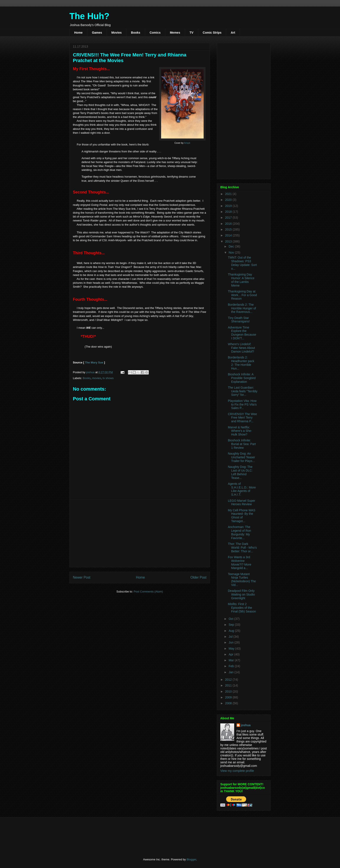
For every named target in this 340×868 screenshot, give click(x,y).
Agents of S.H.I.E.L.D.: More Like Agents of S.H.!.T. (242, 489)
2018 (229, 212)
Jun (231, 642)
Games (97, 33)
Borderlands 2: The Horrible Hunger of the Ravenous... (242, 308)
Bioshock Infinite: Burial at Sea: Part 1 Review (242, 444)
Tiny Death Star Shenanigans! (239, 320)
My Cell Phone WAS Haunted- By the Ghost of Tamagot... (242, 516)
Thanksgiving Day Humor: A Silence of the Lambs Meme (241, 280)
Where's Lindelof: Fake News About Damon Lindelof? (241, 348)
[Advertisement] (140, 533)
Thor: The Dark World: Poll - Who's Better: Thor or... (242, 548)
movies (97, 378)
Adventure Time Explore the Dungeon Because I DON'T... (242, 333)
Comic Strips (212, 33)
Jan (231, 672)
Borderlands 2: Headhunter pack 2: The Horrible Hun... (241, 363)
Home (78, 33)
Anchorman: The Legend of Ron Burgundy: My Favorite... (239, 532)
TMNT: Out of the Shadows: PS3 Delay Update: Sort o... (242, 263)
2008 (229, 703)
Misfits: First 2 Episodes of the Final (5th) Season (242, 608)
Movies (117, 33)
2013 (229, 241)
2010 (229, 691)
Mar (232, 660)
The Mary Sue (94, 362)
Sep (232, 625)
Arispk (187, 143)
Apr (231, 654)
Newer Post (82, 577)
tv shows (108, 378)
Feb (232, 666)
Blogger (191, 859)
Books (136, 33)
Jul (231, 637)
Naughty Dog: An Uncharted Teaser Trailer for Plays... (241, 457)
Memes (175, 33)
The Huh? (89, 16)
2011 (229, 685)
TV (191, 33)
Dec (232, 246)
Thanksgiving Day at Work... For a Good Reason (242, 295)
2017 (229, 218)
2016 (229, 224)
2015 (229, 229)
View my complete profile (237, 771)
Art (233, 33)
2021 (229, 194)
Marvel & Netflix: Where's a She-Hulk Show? (240, 431)
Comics (155, 33)
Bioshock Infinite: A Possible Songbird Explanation (242, 378)
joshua (246, 725)
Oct (231, 619)
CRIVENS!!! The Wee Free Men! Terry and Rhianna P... (242, 418)
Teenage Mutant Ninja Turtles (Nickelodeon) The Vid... (242, 579)
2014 (229, 235)
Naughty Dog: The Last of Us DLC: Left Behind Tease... (240, 472)
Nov (232, 252)
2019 (229, 206)
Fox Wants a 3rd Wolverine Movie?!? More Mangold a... (240, 563)
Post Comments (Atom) (148, 592)
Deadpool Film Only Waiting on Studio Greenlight (241, 594)
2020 (229, 200)
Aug (232, 631)
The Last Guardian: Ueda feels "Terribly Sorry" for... (243, 391)
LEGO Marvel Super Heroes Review (242, 502)
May (232, 649)
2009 (229, 697)
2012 (229, 680)
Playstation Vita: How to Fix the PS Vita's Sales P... (242, 404)
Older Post (198, 577)
